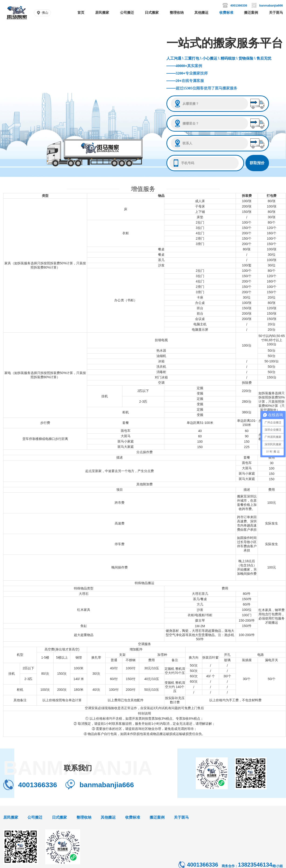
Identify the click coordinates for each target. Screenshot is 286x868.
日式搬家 (152, 12)
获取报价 (257, 163)
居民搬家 (102, 12)
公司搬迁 (127, 12)
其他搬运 (201, 12)
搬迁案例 (251, 12)
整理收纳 (177, 12)
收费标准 (226, 12)
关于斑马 (276, 12)
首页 (81, 12)
